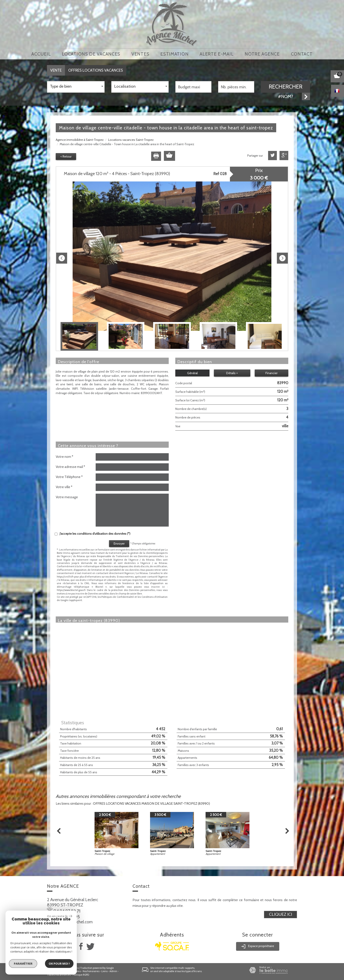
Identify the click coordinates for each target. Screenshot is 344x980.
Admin (113, 971)
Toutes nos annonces (59, 975)
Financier (271, 373)
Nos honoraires (91, 971)
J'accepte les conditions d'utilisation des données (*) (95, 534)
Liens (104, 971)
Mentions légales (71, 971)
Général (192, 373)
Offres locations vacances (96, 70)
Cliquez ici (280, 914)
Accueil (41, 54)
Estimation (174, 54)
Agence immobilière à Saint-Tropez (80, 140)
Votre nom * (64, 457)
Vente (56, 70)
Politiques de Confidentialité (118, 597)
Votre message (67, 497)
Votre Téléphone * (69, 477)
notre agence (262, 54)
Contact (302, 54)
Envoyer (119, 543)
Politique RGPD (81, 975)
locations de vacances (91, 54)
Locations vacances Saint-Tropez (131, 140)
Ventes (140, 54)
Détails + (232, 373)
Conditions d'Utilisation (155, 597)
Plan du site (53, 971)
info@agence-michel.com (70, 922)
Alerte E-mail (217, 54)
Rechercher (286, 87)
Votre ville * (64, 487)
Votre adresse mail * (70, 467)
